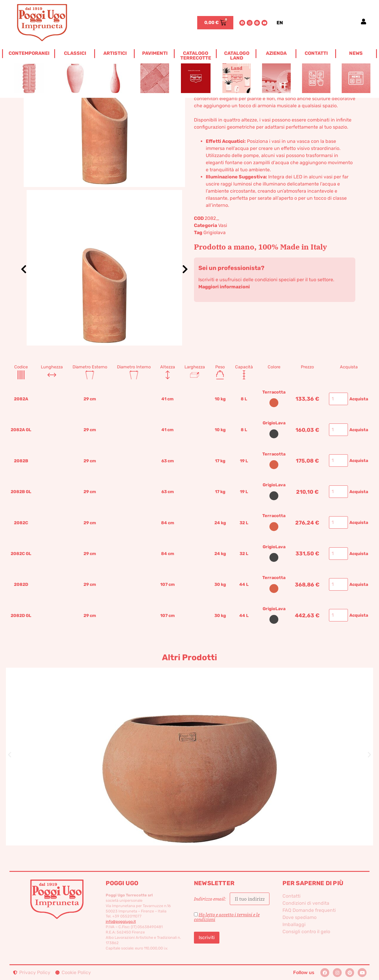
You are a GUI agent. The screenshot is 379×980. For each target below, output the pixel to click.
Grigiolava (215, 232)
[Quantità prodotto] (338, 399)
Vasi (223, 225)
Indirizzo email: (232, 899)
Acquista (359, 399)
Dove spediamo (299, 917)
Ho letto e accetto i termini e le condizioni (227, 917)
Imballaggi (294, 924)
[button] (10, 754)
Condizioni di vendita (306, 903)
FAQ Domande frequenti (309, 910)
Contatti (292, 896)
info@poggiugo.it (121, 921)
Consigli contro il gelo (306, 932)
